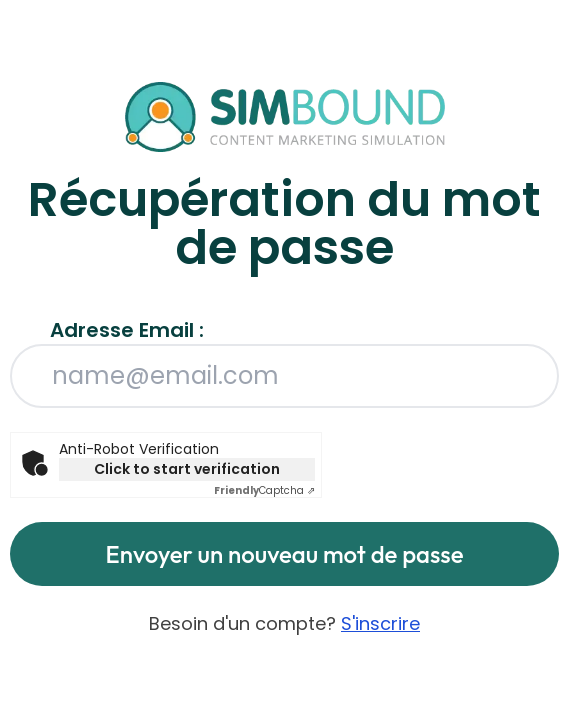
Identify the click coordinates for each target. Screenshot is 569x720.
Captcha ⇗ (264, 490)
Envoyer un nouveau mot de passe (285, 554)
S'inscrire (380, 623)
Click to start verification (187, 469)
